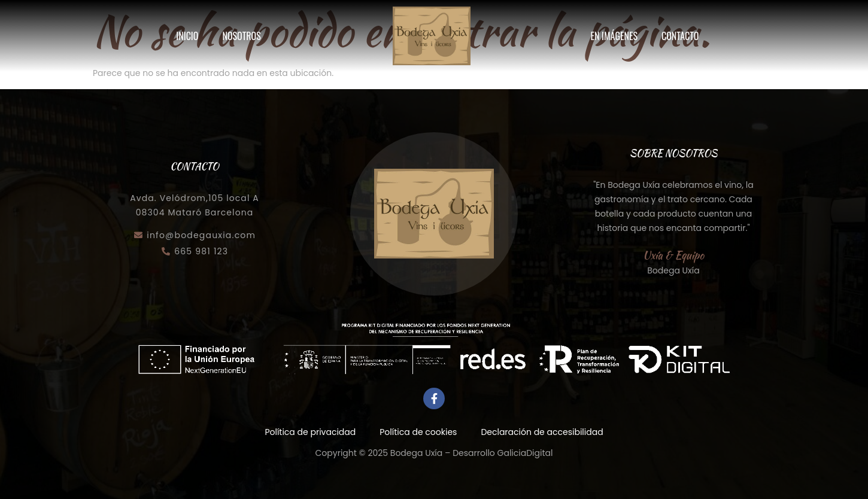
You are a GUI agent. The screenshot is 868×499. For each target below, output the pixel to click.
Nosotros (241, 36)
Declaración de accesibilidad (542, 432)
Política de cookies (418, 432)
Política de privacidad (310, 432)
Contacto (680, 36)
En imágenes (614, 36)
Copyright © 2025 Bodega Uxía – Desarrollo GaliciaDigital (434, 453)
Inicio (187, 36)
